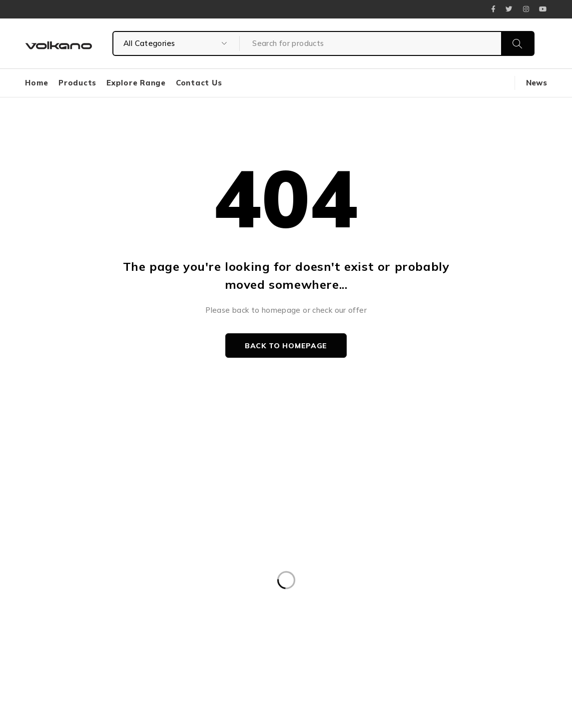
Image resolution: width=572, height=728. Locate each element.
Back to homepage (286, 346)
